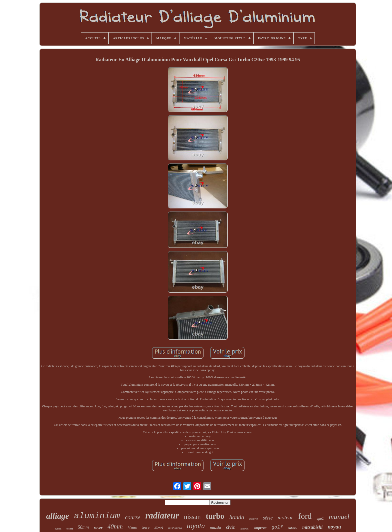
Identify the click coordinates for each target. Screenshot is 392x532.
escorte (254, 519)
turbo (215, 516)
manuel (339, 517)
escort (70, 529)
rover (98, 528)
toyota (196, 526)
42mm (58, 528)
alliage (58, 516)
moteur (285, 517)
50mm (132, 528)
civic (230, 527)
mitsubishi (312, 527)
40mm (115, 526)
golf (277, 527)
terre (146, 527)
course (133, 517)
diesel (159, 528)
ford (305, 516)
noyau (334, 527)
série (268, 518)
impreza (260, 528)
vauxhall (244, 528)
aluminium (97, 516)
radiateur (162, 516)
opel (320, 519)
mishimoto (175, 528)
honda (237, 517)
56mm (83, 527)
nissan (192, 517)
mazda (215, 527)
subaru (293, 528)
